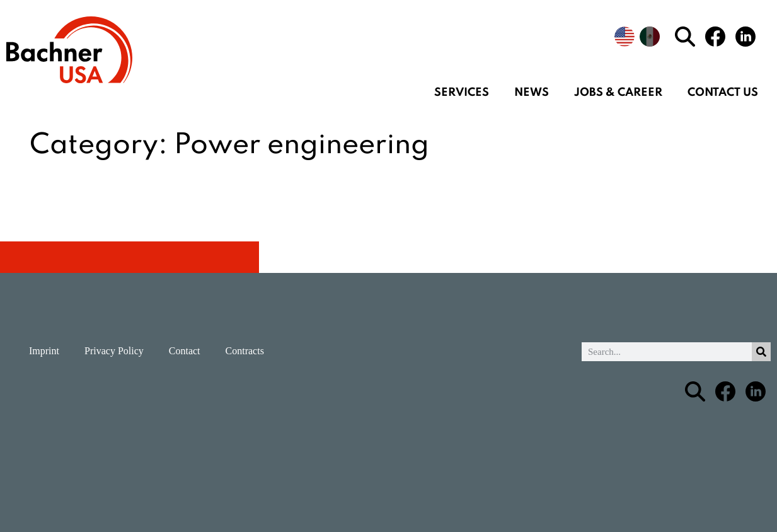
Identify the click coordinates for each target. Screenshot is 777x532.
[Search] (761, 352)
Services (462, 93)
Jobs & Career (618, 93)
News (532, 93)
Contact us (723, 93)
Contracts (245, 351)
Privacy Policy (114, 351)
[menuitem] (624, 37)
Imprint (44, 351)
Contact (185, 351)
